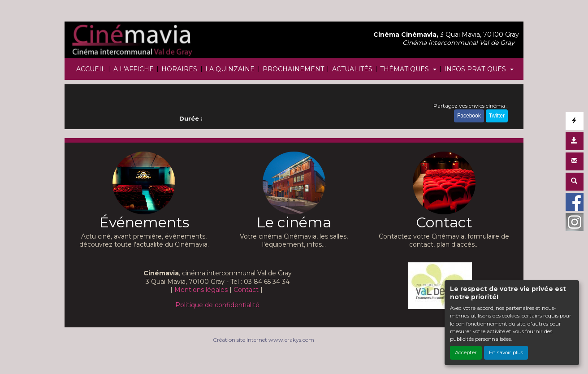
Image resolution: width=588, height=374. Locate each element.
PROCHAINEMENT (293, 69)
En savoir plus (506, 352)
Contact (246, 290)
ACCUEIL (91, 69)
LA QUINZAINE (230, 69)
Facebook (469, 116)
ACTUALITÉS (352, 69)
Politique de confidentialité (217, 305)
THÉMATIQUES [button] (405, 69)
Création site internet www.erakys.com (264, 340)
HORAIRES (179, 69)
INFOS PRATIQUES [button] (476, 69)
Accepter (466, 352)
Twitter (497, 116)
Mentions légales (201, 290)
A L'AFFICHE (134, 69)
